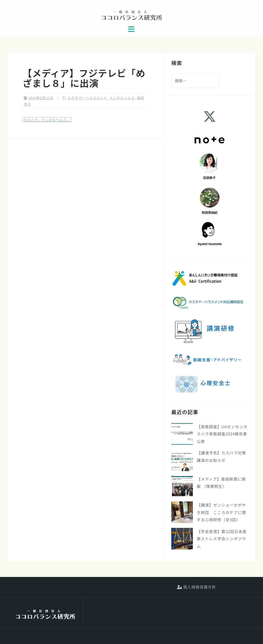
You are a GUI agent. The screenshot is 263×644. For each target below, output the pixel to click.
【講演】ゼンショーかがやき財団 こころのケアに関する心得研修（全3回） (221, 512)
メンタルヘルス (122, 98)
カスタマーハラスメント (87, 98)
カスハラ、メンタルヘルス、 (47, 120)
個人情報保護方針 (196, 587)
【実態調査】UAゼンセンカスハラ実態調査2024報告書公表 (222, 434)
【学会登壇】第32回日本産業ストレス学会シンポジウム (222, 539)
